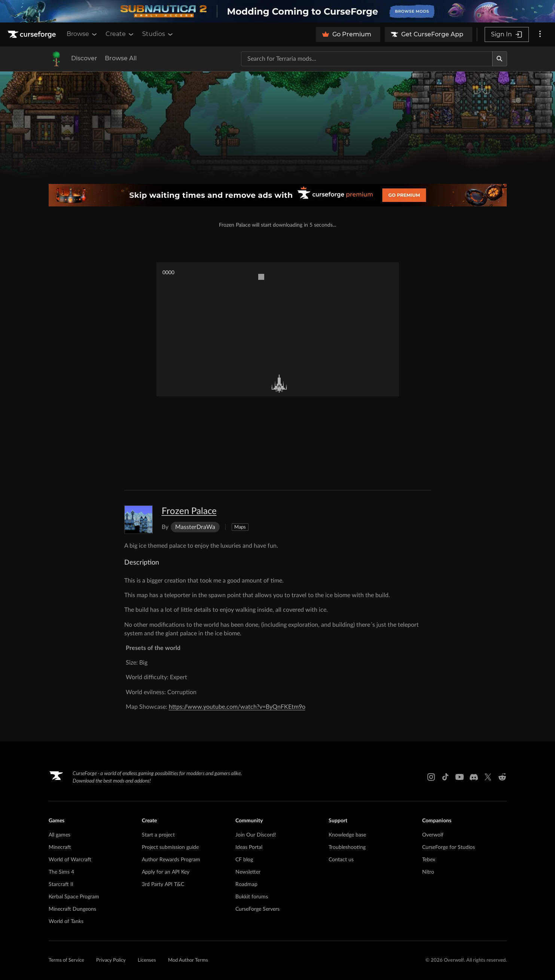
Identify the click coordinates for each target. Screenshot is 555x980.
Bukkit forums (252, 897)
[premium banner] (278, 195)
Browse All (121, 58)
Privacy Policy (111, 960)
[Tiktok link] (445, 777)
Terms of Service (66, 960)
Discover (84, 58)
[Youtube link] (460, 777)
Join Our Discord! (256, 835)
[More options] (540, 34)
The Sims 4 (61, 872)
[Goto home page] (33, 34)
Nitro (428, 872)
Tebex (429, 860)
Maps (240, 527)
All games (60, 835)
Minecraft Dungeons (72, 909)
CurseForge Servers (257, 909)
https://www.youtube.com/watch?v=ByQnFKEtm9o (237, 707)
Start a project (158, 835)
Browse (82, 34)
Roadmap (246, 884)
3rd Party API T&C (163, 884)
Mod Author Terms (188, 960)
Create (120, 34)
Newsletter (248, 872)
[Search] (500, 59)
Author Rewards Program (171, 860)
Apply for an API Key (166, 872)
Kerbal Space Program (74, 897)
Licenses (147, 960)
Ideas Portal (249, 847)
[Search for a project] (367, 59)
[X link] (488, 777)
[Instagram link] (431, 777)
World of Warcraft (70, 860)
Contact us (341, 860)
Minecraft (60, 847)
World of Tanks (66, 922)
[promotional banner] (277, 11)
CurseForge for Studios (449, 847)
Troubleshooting (347, 847)
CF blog (244, 860)
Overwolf (433, 835)
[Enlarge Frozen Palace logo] (138, 520)
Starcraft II (61, 884)
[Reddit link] (502, 777)
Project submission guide (170, 847)
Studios (158, 34)
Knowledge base (347, 835)
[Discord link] (474, 777)
